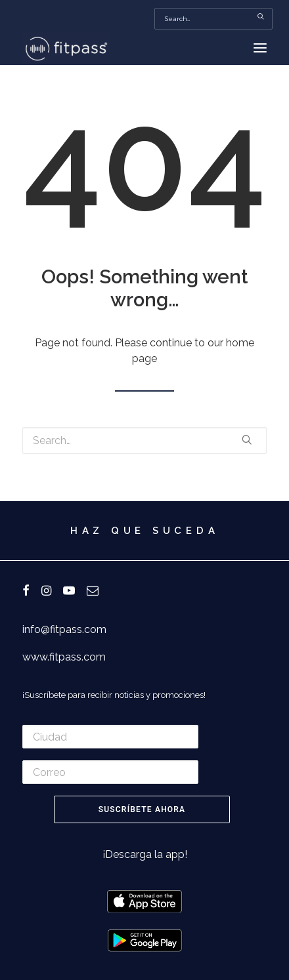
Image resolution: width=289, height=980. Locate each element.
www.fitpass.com (64, 657)
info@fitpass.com (64, 629)
